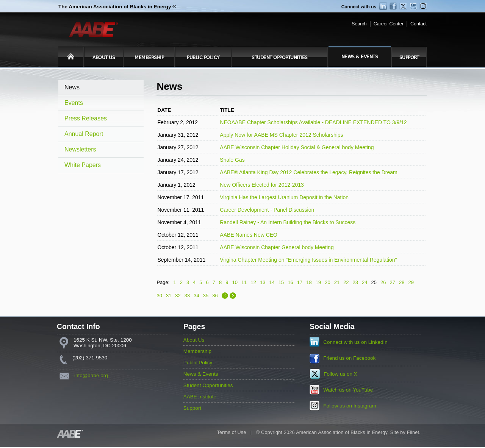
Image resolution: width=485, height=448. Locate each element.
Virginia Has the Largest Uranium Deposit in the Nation (284, 197)
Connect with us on (355, 342)
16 (290, 282)
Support (409, 58)
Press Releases (86, 118)
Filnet (413, 432)
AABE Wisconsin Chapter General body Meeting (277, 247)
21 (337, 282)
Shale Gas (232, 160)
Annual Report (84, 134)
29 (411, 282)
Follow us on (340, 374)
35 (206, 296)
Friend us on (349, 358)
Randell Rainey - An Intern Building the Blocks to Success (288, 222)
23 (355, 282)
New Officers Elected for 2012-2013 (262, 185)
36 (215, 296)
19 (318, 282)
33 (187, 296)
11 (244, 282)
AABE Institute (200, 397)
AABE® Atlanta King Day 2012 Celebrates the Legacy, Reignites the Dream (308, 172)
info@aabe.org (91, 375)
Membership (149, 58)
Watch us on (348, 390)
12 (253, 282)
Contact (419, 24)
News (72, 87)
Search (359, 24)
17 (300, 282)
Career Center (389, 24)
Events (74, 103)
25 (374, 282)
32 (178, 296)
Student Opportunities (280, 58)
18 (309, 282)
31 (169, 296)
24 (365, 282)
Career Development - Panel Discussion (267, 210)
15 (281, 282)
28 (402, 282)
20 (327, 282)
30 (159, 296)
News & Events (360, 57)
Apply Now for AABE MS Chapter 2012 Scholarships (281, 135)
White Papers (83, 165)
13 (263, 282)
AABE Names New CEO (249, 235)
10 (235, 282)
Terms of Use (231, 432)
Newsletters (80, 149)
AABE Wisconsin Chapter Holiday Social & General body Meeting (297, 147)
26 (383, 282)
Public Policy (203, 58)
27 (392, 282)
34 (196, 296)
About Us (104, 58)
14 (272, 282)
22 (346, 282)
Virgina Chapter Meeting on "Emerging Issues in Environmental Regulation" (308, 260)
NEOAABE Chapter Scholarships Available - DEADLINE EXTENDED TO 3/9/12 (313, 122)
